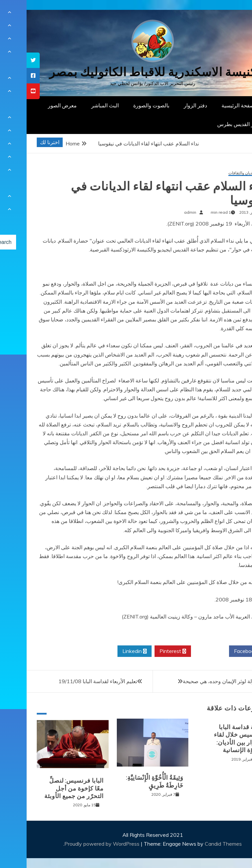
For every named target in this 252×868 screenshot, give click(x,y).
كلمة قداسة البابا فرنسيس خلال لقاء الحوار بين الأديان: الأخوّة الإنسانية (212, 739)
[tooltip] (7, 60)
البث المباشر (78, 105)
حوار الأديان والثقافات (219, 173)
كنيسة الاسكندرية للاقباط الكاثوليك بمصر (126, 72)
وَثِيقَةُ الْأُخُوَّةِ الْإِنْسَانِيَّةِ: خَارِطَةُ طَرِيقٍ (128, 781)
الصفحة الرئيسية (213, 105)
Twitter (183, 651)
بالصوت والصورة (125, 105)
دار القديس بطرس (211, 124)
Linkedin (108, 651)
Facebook (221, 651)
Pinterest (146, 651)
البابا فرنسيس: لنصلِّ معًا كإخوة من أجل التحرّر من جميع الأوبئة (47, 788)
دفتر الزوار (169, 105)
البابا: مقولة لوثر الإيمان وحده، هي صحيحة (201, 681)
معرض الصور (36, 105)
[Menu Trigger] (231, 14)
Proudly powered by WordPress (76, 844)
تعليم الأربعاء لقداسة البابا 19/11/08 (71, 681)
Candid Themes (197, 844)
